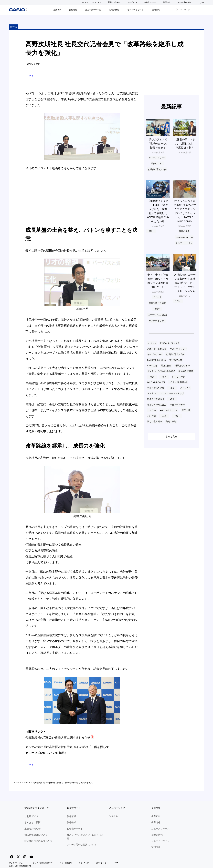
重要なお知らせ (114, 2)
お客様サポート (150, 2)
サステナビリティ (135, 10)
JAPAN (116, 863)
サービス (131, 2)
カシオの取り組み (184, 2)
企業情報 (73, 10)
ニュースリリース (93, 10)
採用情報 (156, 10)
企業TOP (57, 10)
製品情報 (167, 2)
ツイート (33, 76)
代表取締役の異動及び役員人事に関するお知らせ (58, 738)
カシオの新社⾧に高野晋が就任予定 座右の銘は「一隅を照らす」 (69, 747)
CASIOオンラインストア (92, 2)
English (201, 2)
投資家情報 (114, 10)
